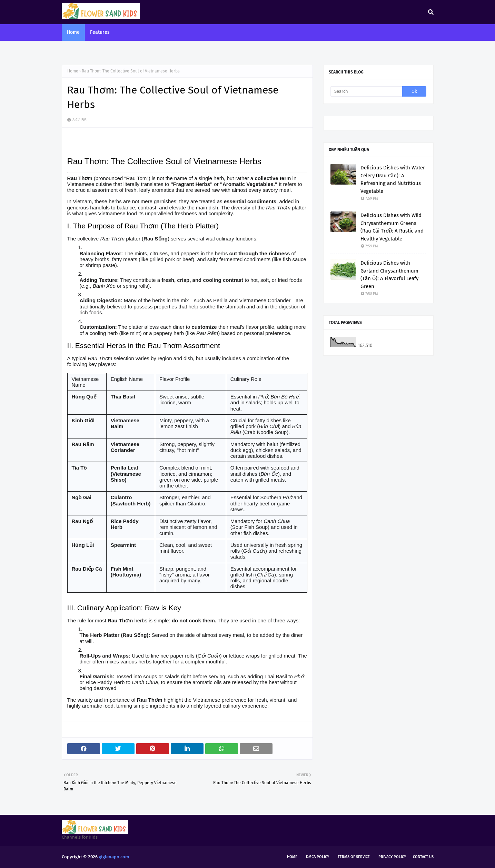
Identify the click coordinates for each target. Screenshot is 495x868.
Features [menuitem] (100, 32)
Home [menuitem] (73, 32)
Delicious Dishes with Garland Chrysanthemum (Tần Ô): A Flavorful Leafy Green (389, 275)
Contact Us (423, 857)
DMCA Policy (318, 857)
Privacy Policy (392, 857)
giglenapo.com (114, 857)
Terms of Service (354, 857)
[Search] (367, 91)
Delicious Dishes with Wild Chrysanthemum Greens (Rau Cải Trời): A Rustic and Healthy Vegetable (392, 227)
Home (73, 71)
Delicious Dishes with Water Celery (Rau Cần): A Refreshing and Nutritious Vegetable (393, 179)
